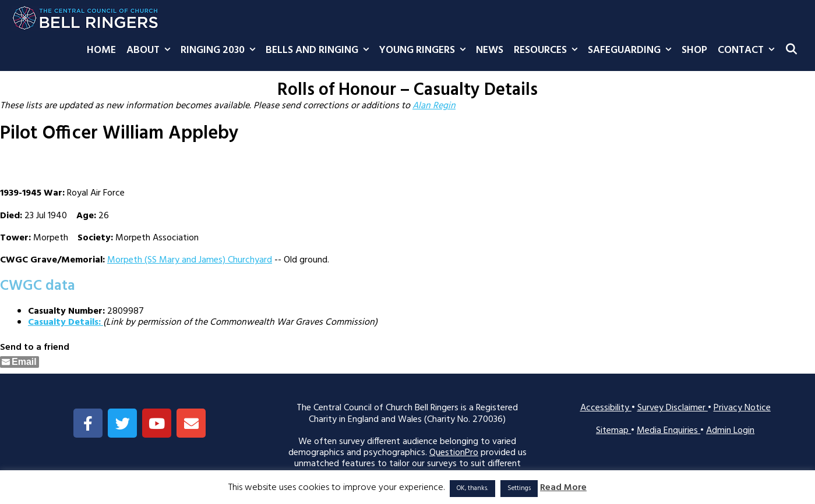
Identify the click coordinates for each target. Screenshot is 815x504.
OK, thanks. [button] (472, 488)
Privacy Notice (742, 408)
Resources (548, 51)
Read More (563, 488)
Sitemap (613, 431)
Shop (694, 50)
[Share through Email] (20, 362)
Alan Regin (434, 106)
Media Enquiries (668, 431)
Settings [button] (519, 488)
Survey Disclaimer (673, 408)
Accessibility (606, 408)
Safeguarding (632, 51)
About (151, 51)
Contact (749, 51)
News (490, 50)
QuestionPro (454, 453)
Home (101, 50)
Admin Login (730, 431)
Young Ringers (425, 51)
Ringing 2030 (220, 51)
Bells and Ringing (320, 51)
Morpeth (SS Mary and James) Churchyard (190, 260)
